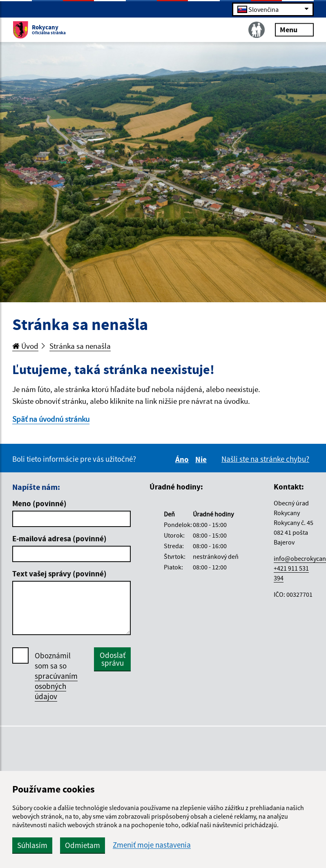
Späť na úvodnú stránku (51, 419)
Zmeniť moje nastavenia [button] (152, 845)
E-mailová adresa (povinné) (59, 538)
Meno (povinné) (39, 503)
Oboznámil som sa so (56, 676)
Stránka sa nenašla (80, 346)
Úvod (25, 346)
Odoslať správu (113, 659)
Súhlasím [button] (32, 845)
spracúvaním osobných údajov (56, 686)
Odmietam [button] (83, 845)
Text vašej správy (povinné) (59, 573)
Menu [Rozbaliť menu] (294, 29)
